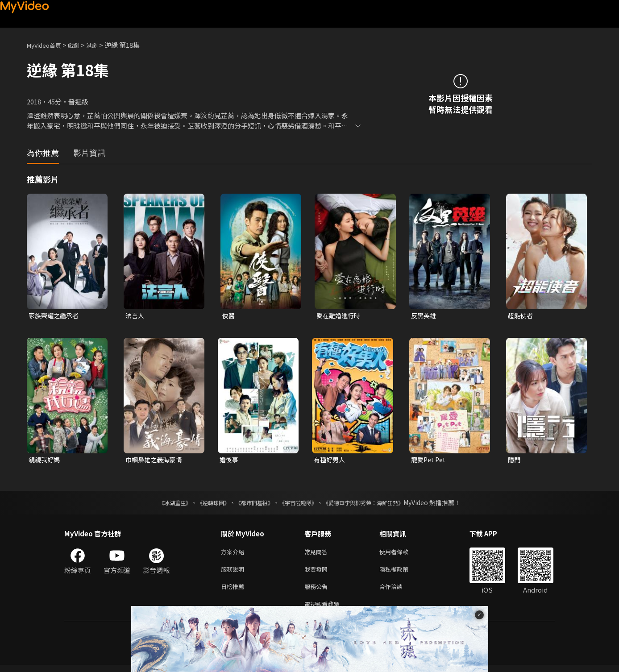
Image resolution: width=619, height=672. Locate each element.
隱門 (515, 461)
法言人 (135, 316)
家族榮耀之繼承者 (55, 316)
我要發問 (318, 573)
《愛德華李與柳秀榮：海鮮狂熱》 (375, 504)
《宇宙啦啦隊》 (300, 504)
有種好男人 (330, 461)
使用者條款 (401, 554)
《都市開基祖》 (250, 504)
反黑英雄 (424, 316)
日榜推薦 (234, 591)
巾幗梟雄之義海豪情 (156, 461)
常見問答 (318, 554)
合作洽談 (398, 591)
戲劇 (81, 45)
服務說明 (234, 573)
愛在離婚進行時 (340, 316)
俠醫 (229, 316)
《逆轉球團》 (203, 504)
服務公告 (318, 591)
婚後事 (230, 461)
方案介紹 (234, 554)
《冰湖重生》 (159, 504)
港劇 (101, 45)
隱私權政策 (401, 573)
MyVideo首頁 (47, 45)
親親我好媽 (45, 461)
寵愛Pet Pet (430, 461)
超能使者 (521, 316)
